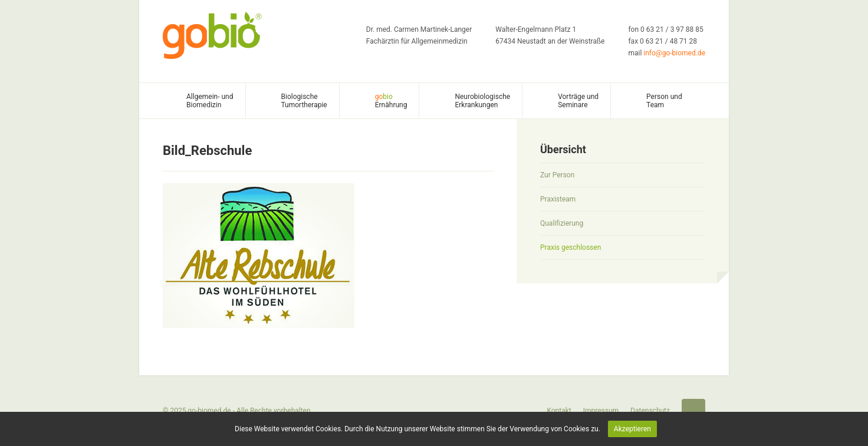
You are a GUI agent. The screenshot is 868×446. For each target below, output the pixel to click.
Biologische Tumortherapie (304, 101)
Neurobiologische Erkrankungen (482, 101)
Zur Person (557, 175)
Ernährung (391, 101)
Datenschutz (650, 411)
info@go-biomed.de (674, 53)
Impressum (601, 411)
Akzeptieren (632, 429)
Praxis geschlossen (571, 247)
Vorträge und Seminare (578, 101)
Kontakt (559, 411)
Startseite (693, 411)
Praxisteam (558, 199)
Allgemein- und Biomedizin (210, 101)
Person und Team (664, 101)
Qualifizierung (562, 223)
